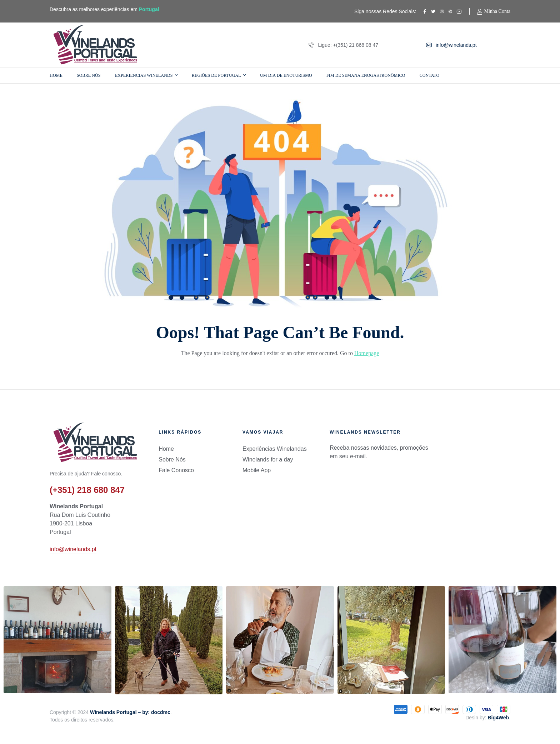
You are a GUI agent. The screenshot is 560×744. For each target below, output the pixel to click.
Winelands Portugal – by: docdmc (130, 712)
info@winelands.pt (73, 549)
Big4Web (498, 718)
